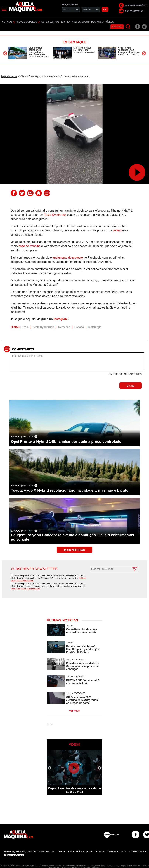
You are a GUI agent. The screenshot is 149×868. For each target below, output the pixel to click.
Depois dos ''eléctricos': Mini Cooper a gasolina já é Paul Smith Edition (83, 649)
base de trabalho (29, 246)
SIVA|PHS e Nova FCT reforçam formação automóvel (84, 50)
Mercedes (64, 327)
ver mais (75, 711)
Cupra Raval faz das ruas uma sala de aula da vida (82, 631)
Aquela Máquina (9, 76)
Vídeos (110, 22)
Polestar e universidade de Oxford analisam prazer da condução (83, 666)
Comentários (23, 349)
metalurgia (95, 327)
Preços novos (80, 22)
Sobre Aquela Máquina (18, 852)
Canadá (79, 327)
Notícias (8, 22)
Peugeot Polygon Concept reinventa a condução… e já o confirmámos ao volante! (72, 537)
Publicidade (139, 852)
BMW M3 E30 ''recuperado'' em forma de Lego (83, 682)
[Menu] (4, 9)
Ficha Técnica (95, 852)
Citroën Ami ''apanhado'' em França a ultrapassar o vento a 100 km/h (129, 51)
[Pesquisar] (128, 27)
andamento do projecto (68, 258)
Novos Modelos (28, 22)
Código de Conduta (118, 852)
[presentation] (110, 581)
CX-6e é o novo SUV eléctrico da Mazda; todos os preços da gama (82, 700)
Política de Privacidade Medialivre (26, 589)
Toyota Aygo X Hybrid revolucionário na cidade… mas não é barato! (70, 490)
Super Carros (50, 22)
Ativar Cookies (14, 855)
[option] (30, 53)
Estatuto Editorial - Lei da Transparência (59, 852)
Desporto (97, 22)
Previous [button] (5, 53)
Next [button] (144, 53)
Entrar (117, 27)
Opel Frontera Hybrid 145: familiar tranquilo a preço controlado (66, 441)
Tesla (25, 327)
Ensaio (65, 22)
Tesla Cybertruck (55, 215)
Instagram (60, 319)
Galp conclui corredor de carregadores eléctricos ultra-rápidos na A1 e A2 (38, 52)
